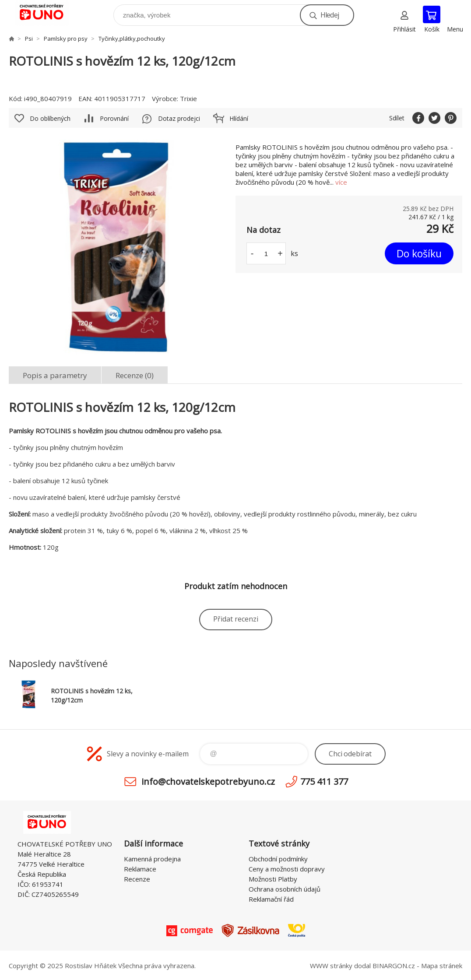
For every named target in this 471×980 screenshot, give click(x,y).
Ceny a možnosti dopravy (287, 869)
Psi (29, 39)
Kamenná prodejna (152, 859)
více (341, 182)
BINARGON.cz (394, 966)
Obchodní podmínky (278, 859)
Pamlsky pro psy (66, 39)
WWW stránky (331, 966)
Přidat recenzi (236, 619)
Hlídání (239, 118)
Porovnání (114, 118)
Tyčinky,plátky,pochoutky (132, 39)
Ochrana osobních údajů (285, 889)
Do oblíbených (50, 118)
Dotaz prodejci (179, 118)
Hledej (330, 15)
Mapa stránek (442, 966)
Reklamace (140, 869)
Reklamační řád (271, 899)
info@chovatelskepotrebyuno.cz (208, 782)
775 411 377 (324, 782)
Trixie (188, 98)
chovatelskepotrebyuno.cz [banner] (47, 13)
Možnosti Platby (273, 879)
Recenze (137, 879)
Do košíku (419, 253)
